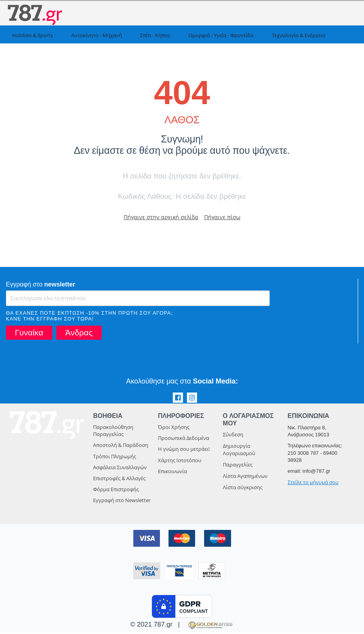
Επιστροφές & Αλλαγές (119, 480)
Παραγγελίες (238, 466)
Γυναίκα (29, 334)
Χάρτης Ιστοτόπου (180, 462)
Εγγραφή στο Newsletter (122, 502)
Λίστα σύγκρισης (243, 489)
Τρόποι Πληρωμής (115, 458)
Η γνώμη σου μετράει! (184, 450)
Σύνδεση (233, 436)
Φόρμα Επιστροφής (116, 491)
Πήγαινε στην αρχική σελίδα (158, 218)
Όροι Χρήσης (174, 429)
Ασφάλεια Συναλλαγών (120, 469)
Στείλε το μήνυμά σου (313, 484)
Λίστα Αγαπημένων (245, 477)
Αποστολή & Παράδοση (121, 447)
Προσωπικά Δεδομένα (184, 439)
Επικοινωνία (172, 473)
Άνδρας (79, 334)
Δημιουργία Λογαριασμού (239, 451)
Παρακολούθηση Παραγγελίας (113, 432)
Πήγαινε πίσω (228, 218)
